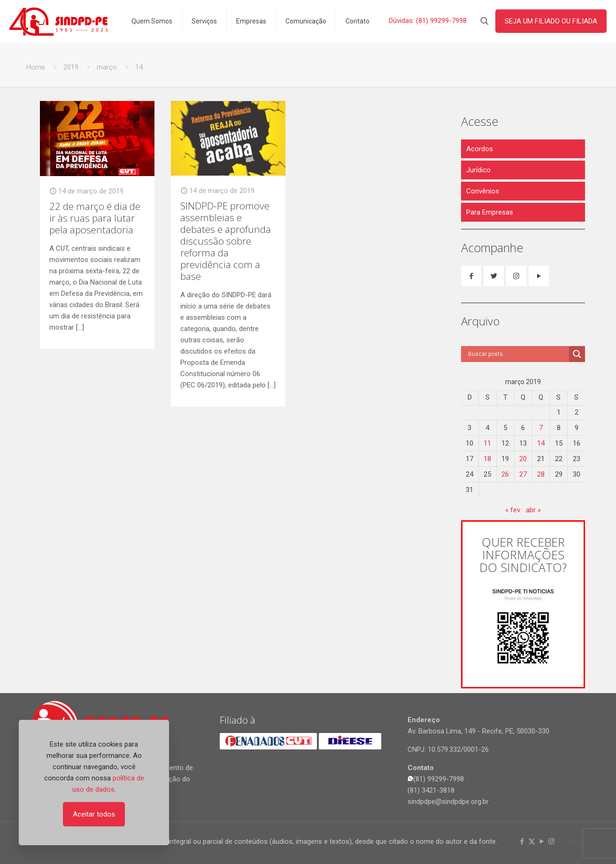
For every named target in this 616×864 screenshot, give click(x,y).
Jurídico (478, 170)
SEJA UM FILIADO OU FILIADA (551, 21)
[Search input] (517, 354)
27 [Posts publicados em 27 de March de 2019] (523, 474)
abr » (533, 510)
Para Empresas (490, 212)
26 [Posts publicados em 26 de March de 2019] (505, 474)
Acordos (480, 149)
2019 (71, 67)
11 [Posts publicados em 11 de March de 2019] (487, 443)
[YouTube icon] (542, 841)
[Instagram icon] (551, 841)
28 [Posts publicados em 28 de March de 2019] (541, 474)
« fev (513, 510)
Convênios (483, 191)
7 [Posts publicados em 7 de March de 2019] (541, 428)
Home (36, 67)
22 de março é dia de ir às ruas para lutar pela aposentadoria (95, 218)
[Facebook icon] (522, 841)
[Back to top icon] (574, 841)
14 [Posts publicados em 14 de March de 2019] (541, 443)
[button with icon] (471, 276)
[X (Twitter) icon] (532, 841)
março (107, 67)
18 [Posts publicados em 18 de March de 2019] (487, 459)
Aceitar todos (94, 814)
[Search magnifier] (577, 354)
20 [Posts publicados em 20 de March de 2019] (523, 459)
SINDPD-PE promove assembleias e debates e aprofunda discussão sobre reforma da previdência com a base (226, 241)
